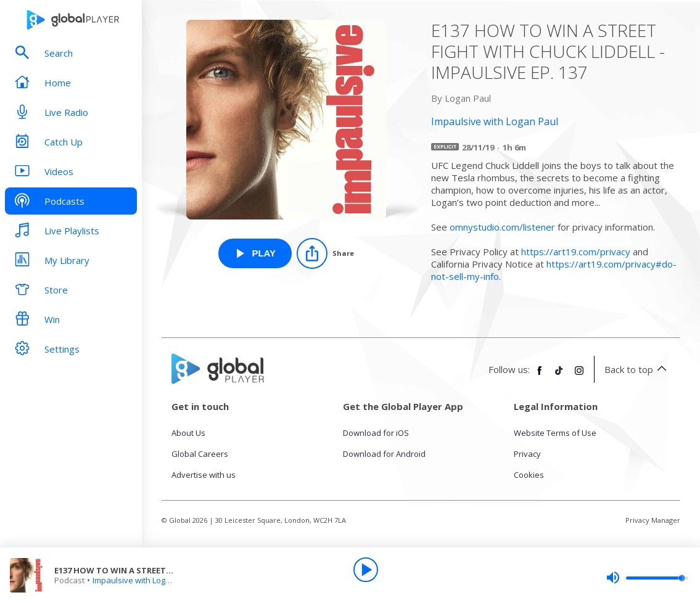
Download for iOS (376, 433)
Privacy (527, 454)
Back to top (637, 369)
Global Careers (200, 454)
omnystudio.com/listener (502, 227)
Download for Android (384, 454)
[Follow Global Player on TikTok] (559, 375)
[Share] (325, 253)
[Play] (366, 570)
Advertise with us (204, 475)
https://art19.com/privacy (576, 252)
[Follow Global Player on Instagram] (579, 375)
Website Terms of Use (555, 433)
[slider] (647, 578)
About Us (188, 433)
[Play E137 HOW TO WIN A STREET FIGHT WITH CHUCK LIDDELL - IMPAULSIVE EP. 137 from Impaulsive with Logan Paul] (255, 253)
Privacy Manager (653, 520)
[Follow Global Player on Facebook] (540, 375)
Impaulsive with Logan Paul (143, 580)
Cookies (529, 475)
